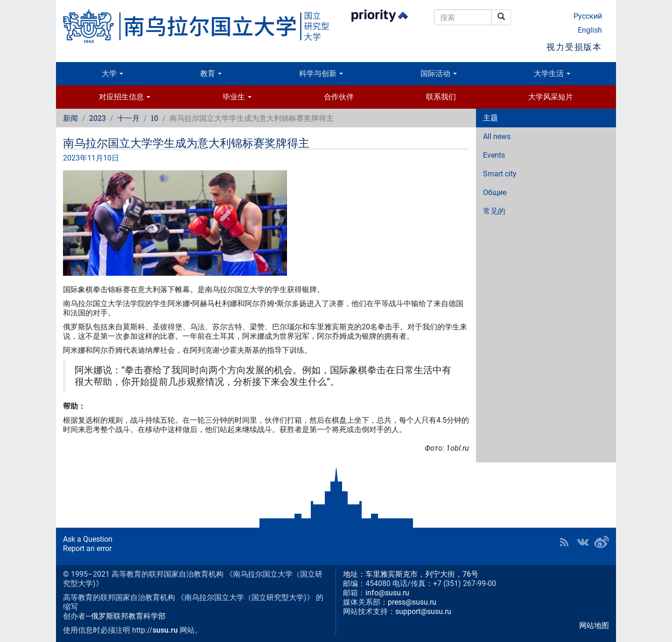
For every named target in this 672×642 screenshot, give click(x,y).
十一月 (128, 118)
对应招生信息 (125, 97)
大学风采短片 (551, 97)
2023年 (75, 158)
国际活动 (439, 73)
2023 (98, 118)
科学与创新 (321, 73)
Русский (588, 16)
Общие (495, 192)
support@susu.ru (423, 611)
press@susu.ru (412, 602)
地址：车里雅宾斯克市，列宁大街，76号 (411, 574)
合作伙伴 (339, 97)
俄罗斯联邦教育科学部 (128, 616)
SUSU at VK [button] (583, 542)
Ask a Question (88, 539)
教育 (211, 73)
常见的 (494, 211)
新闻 (70, 118)
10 (154, 118)
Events (494, 155)
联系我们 (441, 97)
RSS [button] (564, 542)
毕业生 (237, 97)
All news (497, 136)
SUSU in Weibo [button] (602, 542)
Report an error (87, 548)
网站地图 (594, 625)
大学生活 (552, 73)
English (590, 30)
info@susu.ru (387, 593)
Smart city (500, 174)
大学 (112, 73)
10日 (111, 158)
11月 (95, 158)
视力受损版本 (574, 47)
